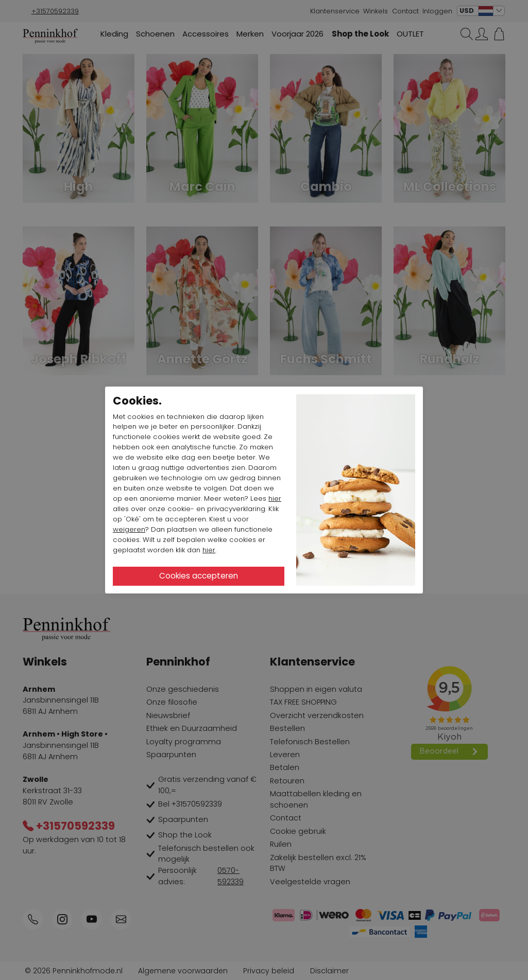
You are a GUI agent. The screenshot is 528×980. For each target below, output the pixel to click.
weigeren (129, 529)
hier (275, 498)
